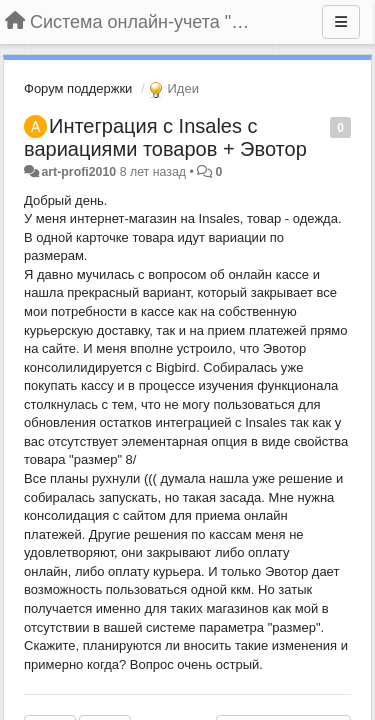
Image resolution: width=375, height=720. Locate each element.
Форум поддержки (78, 88)
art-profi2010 (78, 172)
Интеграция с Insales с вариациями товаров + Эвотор (165, 137)
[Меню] (341, 22)
